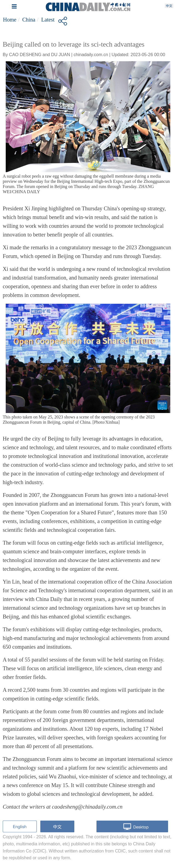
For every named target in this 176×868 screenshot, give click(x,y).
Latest (48, 20)
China (29, 20)
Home (10, 20)
